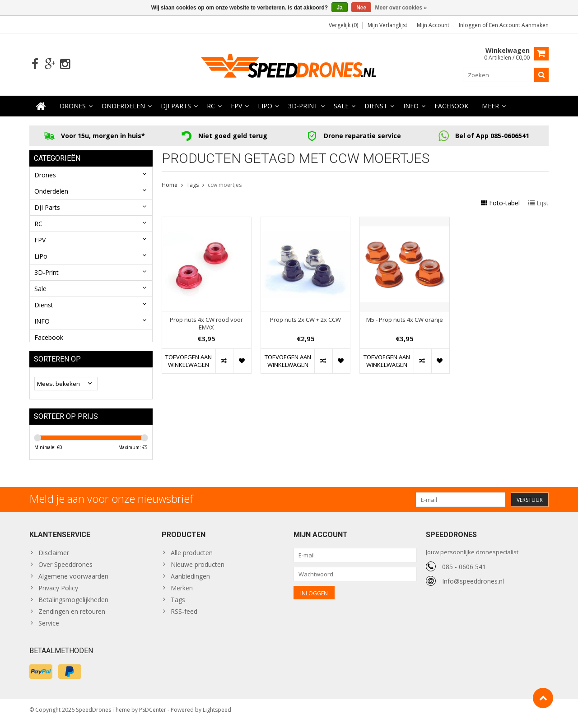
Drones (73, 106)
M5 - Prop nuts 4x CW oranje (405, 320)
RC (211, 106)
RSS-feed (184, 617)
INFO (411, 106)
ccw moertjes (225, 185)
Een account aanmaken (519, 25)
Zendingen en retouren (72, 617)
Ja (339, 8)
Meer (490, 106)
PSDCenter (153, 717)
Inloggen (471, 25)
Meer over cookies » (401, 8)
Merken (182, 594)
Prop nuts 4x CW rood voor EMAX (206, 324)
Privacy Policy (58, 594)
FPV (236, 106)
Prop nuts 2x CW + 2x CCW (305, 320)
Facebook (451, 106)
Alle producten (192, 559)
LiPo (265, 106)
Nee (361, 8)
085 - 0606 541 (464, 572)
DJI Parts (176, 106)
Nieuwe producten (198, 570)
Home (170, 185)
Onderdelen (123, 106)
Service (49, 629)
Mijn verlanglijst (387, 25)
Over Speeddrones (65, 570)
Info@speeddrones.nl (473, 587)
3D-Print (303, 106)
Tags (193, 185)
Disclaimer (54, 559)
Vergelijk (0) (343, 25)
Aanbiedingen (190, 582)
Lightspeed (217, 717)
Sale (341, 106)
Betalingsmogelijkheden (73, 605)
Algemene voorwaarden (73, 582)
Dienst (376, 106)
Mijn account (433, 25)
